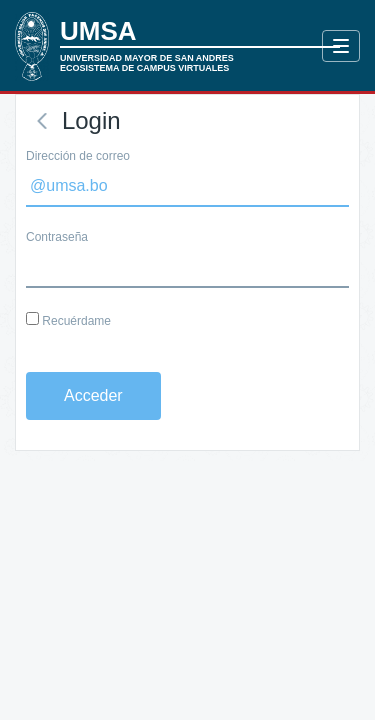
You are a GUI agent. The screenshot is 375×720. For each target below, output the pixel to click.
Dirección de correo (78, 156)
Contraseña (57, 237)
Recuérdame (68, 320)
